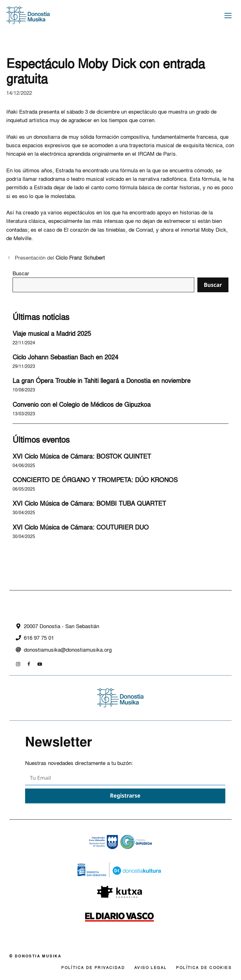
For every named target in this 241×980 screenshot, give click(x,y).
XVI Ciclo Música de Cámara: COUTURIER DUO (81, 527)
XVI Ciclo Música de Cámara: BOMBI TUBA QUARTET (89, 503)
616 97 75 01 (39, 638)
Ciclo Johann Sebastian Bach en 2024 (65, 357)
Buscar (21, 273)
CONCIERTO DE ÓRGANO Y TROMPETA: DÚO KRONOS (95, 480)
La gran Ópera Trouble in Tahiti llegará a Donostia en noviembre (102, 380)
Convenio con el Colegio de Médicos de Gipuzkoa (82, 404)
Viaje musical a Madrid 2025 (52, 333)
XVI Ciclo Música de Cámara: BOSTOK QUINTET (82, 456)
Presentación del (60, 258)
